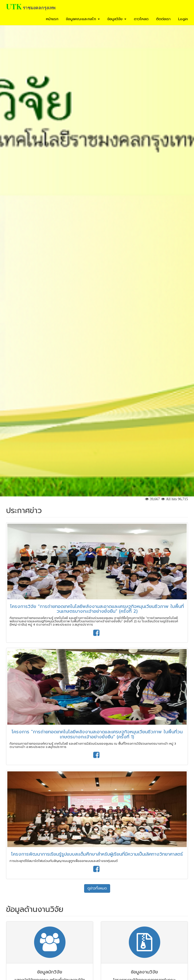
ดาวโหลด (141, 19)
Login (183, 19)
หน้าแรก (52, 19)
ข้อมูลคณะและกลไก (83, 19)
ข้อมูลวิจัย (117, 19)
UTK (14, 6)
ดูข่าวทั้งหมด (97, 888)
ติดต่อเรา (163, 19)
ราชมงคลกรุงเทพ (39, 8)
